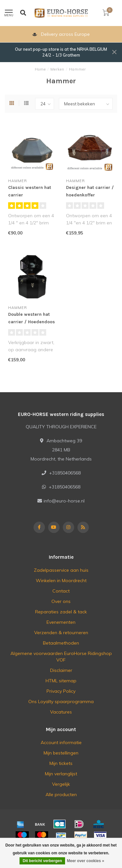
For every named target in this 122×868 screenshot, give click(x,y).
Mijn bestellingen (61, 753)
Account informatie (61, 742)
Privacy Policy (61, 691)
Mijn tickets (61, 763)
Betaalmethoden (61, 643)
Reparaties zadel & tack (61, 612)
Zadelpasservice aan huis (61, 570)
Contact (61, 591)
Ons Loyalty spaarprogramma (61, 701)
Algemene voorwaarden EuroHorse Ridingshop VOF (61, 657)
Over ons (61, 601)
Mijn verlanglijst (61, 774)
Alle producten (61, 795)
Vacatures (61, 712)
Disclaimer (61, 670)
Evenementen (61, 622)
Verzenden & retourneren (61, 633)
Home (40, 69)
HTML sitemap (61, 681)
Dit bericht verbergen (42, 861)
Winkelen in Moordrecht (61, 581)
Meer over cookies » (85, 861)
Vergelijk (61, 784)
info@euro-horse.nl (64, 501)
